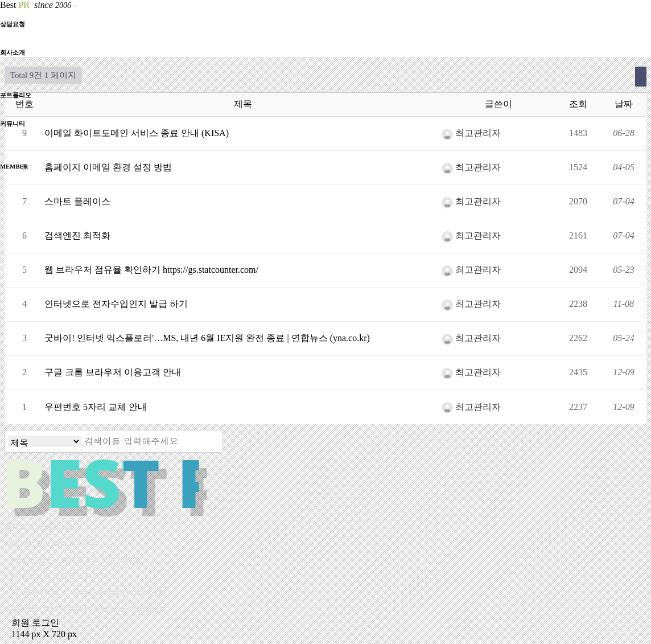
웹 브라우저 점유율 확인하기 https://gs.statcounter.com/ (151, 270)
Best (37, 5)
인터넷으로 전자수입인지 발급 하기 (116, 304)
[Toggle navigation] (75, 6)
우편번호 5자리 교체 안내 (96, 407)
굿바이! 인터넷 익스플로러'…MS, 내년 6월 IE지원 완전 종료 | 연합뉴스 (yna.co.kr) (207, 338)
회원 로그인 (32, 623)
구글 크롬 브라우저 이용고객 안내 (113, 372)
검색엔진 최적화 (77, 235)
